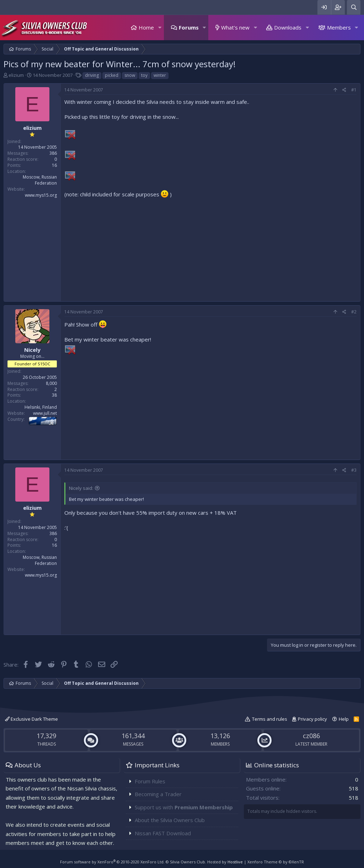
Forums (189, 27)
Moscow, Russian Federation (40, 180)
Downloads (288, 27)
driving (92, 75)
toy (144, 75)
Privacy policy (312, 719)
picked (112, 75)
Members (339, 27)
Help (344, 719)
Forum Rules (150, 781)
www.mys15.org (41, 195)
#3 (354, 470)
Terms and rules (270, 719)
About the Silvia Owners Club (170, 820)
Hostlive (235, 862)
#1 (354, 90)
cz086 (311, 736)
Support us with (184, 807)
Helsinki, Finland (41, 407)
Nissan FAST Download (163, 833)
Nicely (32, 350)
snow (130, 75)
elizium (16, 75)
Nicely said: (81, 488)
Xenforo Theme (276, 862)
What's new (235, 27)
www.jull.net (45, 413)
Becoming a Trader (158, 794)
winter (160, 75)
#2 (354, 312)
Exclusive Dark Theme (31, 719)
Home (146, 27)
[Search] (354, 7)
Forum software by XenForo (112, 862)
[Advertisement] (210, 248)
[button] (160, 28)
